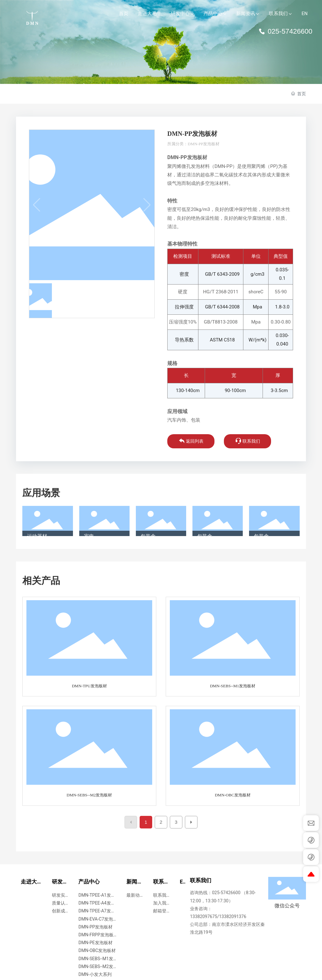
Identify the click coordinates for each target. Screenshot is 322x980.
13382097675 (204, 916)
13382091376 (233, 916)
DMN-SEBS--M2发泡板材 (89, 795)
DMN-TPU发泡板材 (89, 686)
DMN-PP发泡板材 (204, 144)
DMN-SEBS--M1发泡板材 (233, 686)
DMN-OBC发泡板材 (233, 795)
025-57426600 (285, 31)
